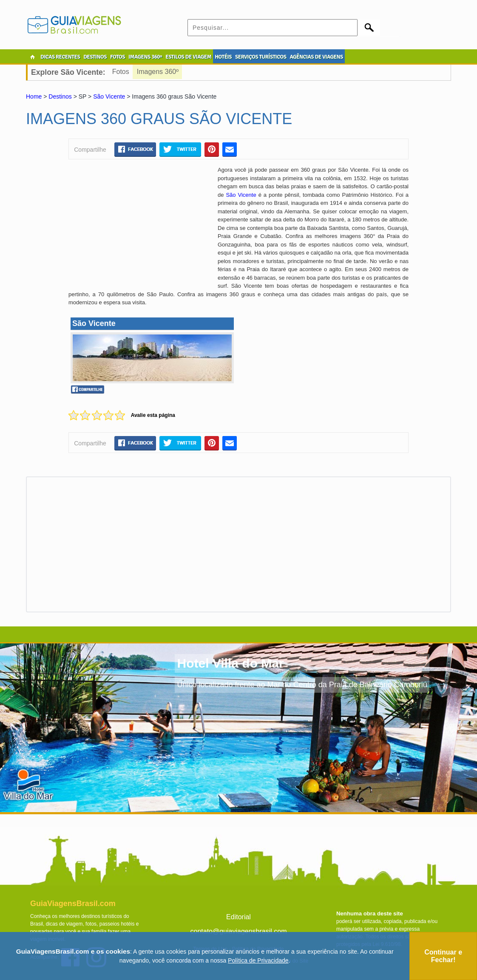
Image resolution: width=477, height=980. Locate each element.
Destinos (60, 96)
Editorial (238, 917)
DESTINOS (95, 57)
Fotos (121, 72)
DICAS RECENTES (60, 57)
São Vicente (109, 96)
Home (34, 96)
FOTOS (118, 57)
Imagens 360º (158, 72)
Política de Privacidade (258, 960)
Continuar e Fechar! (443, 956)
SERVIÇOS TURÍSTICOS (261, 57)
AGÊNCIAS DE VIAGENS (316, 57)
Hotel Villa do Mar (230, 663)
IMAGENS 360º (145, 57)
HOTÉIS (223, 57)
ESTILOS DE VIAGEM (188, 57)
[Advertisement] (140, 227)
